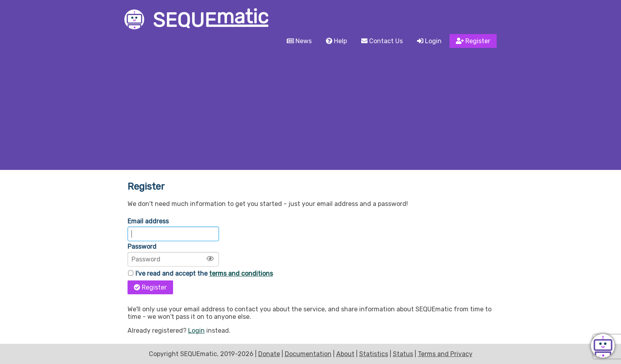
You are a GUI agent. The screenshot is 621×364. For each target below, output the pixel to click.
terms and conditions (241, 273)
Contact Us (382, 41)
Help (336, 41)
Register (473, 41)
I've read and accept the (200, 273)
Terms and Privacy (445, 354)
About (345, 354)
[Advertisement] (310, 111)
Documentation (308, 354)
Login (429, 41)
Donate (269, 354)
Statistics (374, 354)
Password (142, 247)
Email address (148, 221)
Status (403, 354)
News (299, 41)
